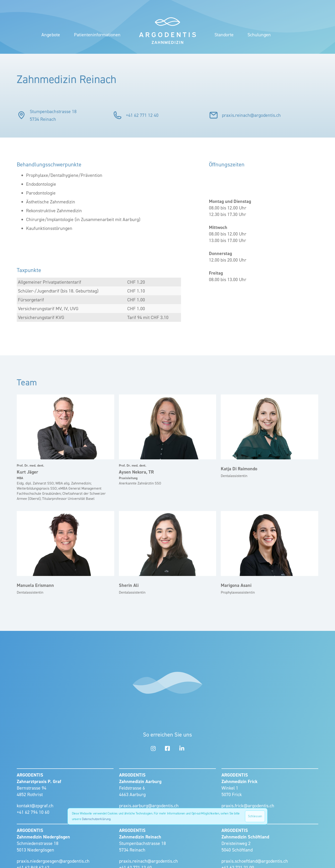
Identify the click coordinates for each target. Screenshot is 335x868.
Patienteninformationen (97, 35)
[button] (224, 35)
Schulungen (259, 35)
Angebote (51, 35)
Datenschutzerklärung (96, 819)
